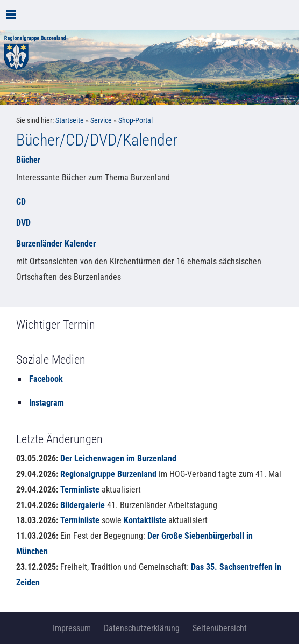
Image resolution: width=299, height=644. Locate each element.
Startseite (70, 121)
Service (101, 121)
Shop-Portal (136, 121)
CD (21, 202)
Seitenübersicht (220, 628)
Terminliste (80, 490)
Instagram (47, 403)
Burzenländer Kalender (56, 244)
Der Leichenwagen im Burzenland (118, 458)
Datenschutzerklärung (142, 628)
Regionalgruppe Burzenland (108, 474)
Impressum (72, 628)
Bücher (28, 160)
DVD (23, 223)
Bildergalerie (83, 505)
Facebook (46, 379)
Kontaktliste (145, 520)
